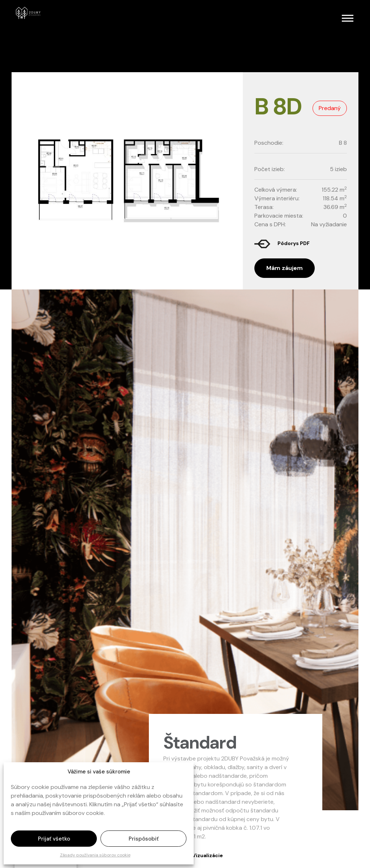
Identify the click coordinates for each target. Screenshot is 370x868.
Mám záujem (285, 268)
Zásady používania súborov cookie (95, 855)
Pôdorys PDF (294, 243)
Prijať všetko (54, 839)
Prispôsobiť (144, 839)
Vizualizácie (208, 856)
